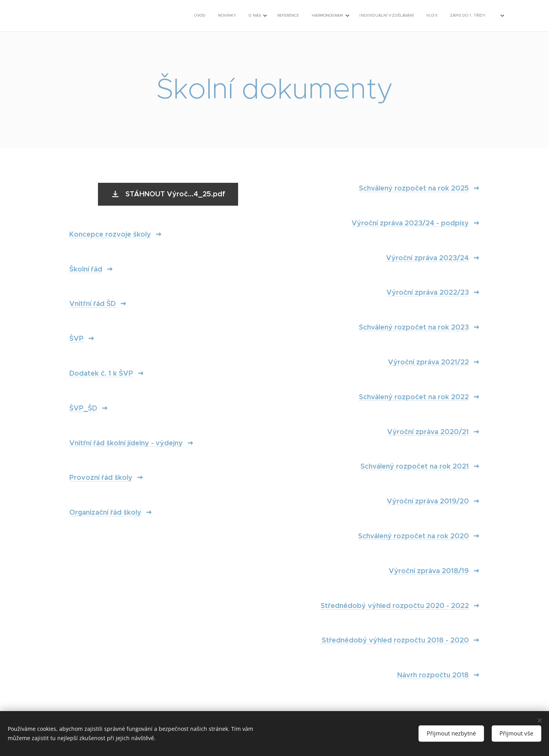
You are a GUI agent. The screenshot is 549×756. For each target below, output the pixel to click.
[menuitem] (336, 16)
